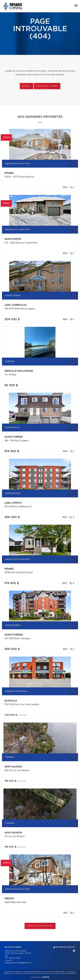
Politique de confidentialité (24, 973)
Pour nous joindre (47, 86)
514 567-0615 (15, 958)
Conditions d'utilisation (45, 973)
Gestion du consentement (66, 973)
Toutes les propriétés (40, 926)
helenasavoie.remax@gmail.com (18, 963)
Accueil (26, 86)
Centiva (45, 977)
